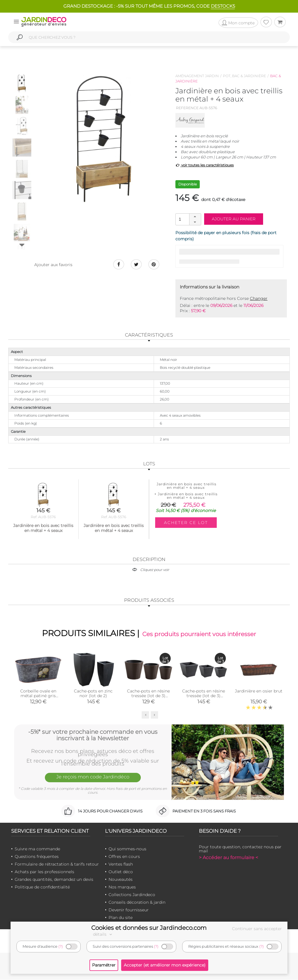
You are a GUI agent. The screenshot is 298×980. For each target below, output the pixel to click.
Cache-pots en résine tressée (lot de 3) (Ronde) (148, 696)
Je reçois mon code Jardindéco (93, 778)
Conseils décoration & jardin (137, 903)
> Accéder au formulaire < (228, 858)
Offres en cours (124, 857)
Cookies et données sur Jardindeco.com (149, 928)
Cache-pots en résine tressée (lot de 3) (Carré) (204, 696)
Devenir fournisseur (129, 910)
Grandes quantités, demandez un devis (54, 880)
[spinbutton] (188, 219)
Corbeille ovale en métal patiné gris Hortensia (38, 696)
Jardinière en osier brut (259, 692)
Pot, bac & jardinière (244, 76)
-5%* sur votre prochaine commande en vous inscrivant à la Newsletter (93, 735)
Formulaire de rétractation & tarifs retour (57, 864)
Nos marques (122, 887)
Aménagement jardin (197, 76)
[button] (195, 217)
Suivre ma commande (37, 849)
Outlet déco (121, 872)
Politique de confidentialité (42, 887)
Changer (259, 298)
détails (103, 934)
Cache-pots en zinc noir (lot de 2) (93, 694)
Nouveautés (121, 880)
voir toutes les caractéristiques (205, 165)
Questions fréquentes (37, 857)
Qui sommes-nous (127, 849)
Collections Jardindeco (132, 895)
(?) (61, 946)
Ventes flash (121, 864)
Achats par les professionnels (44, 872)
